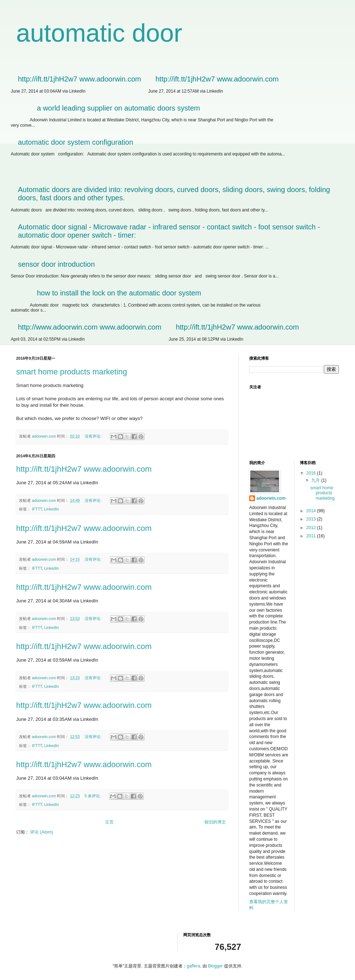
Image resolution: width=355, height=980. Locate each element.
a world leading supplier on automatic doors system (119, 108)
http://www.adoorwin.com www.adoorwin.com (90, 327)
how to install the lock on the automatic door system (119, 293)
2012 (312, 528)
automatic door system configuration (75, 142)
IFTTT (37, 509)
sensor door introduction (56, 264)
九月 (316, 480)
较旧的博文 (215, 822)
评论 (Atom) (41, 832)
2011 (312, 536)
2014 (312, 511)
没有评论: (94, 436)
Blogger (215, 966)
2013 (312, 519)
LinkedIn (51, 509)
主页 (109, 822)
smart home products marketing (72, 372)
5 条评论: (93, 796)
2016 (312, 473)
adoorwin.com (271, 498)
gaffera (193, 966)
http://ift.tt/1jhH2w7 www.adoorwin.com (79, 79)
